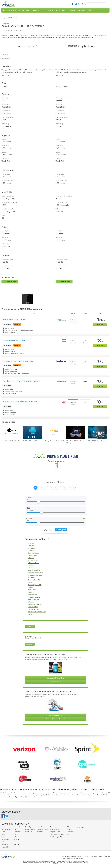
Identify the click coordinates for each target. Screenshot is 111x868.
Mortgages (81, 10)
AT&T (3, 832)
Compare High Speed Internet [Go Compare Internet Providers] (55, 719)
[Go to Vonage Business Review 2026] (54, 432)
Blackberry (67, 832)
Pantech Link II (33, 595)
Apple (15, 829)
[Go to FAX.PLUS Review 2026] (33, 432)
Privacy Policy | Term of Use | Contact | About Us (82, 855)
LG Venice (31, 602)
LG (14, 836)
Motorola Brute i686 (34, 570)
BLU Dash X (32, 543)
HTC (15, 834)
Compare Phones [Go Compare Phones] (55, 682)
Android (66, 829)
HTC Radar (31, 577)
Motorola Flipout (33, 560)
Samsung (16, 844)
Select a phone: (56, 461)
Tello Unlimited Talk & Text (14, 340)
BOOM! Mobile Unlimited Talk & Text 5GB (21, 402)
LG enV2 (31, 614)
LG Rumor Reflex (33, 563)
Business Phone (24, 10)
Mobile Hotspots (29, 829)
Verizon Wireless (6, 829)
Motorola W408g (33, 607)
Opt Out (107, 855)
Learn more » (6, 75)
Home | (64, 855)
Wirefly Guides (77, 827)
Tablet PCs (27, 832)
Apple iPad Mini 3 (33, 600)
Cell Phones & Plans (9, 10)
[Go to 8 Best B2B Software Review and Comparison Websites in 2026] (97, 432)
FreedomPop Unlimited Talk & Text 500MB (21, 381)
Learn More (30, 626)
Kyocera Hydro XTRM (35, 585)
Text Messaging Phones (55, 836)
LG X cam (31, 558)
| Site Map (101, 855)
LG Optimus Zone (33, 609)
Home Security (61, 10)
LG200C (31, 582)
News (79, 4)
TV (44, 10)
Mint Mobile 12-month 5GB (14, 319)
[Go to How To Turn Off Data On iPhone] (11, 432)
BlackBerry (16, 832)
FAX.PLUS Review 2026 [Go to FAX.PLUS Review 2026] (31, 441)
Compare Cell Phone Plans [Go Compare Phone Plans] (55, 678)
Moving (90, 10)
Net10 (3, 841)
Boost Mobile (5, 846)
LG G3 (30, 592)
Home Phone (36, 10)
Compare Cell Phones (8, 18)
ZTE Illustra (32, 548)
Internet (51, 10)
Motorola (16, 839)
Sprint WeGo (32, 546)
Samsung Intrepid (33, 553)
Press (84, 4)
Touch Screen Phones (54, 834)
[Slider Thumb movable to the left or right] (38, 503)
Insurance (72, 10)
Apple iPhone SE (33, 590)
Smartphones (52, 829)
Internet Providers (41, 829)
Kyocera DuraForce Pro (35, 575)
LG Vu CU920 (32, 555)
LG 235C (31, 587)
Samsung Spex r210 (34, 580)
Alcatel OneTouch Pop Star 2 (37, 612)
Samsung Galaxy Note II (36, 573)
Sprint (3, 834)
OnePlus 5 (31, 565)
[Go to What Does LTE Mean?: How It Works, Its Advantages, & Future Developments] (76, 432)
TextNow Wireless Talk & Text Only (18, 361)
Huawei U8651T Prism (35, 604)
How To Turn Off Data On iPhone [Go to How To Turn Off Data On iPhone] (12, 441)
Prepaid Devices (53, 832)
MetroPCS (4, 844)
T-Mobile (4, 836)
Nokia (15, 841)
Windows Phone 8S (34, 597)
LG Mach (31, 551)
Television (39, 832)
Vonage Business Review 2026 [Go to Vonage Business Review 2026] (54, 441)
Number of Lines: (55, 482)
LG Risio (31, 568)
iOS (65, 834)
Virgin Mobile (5, 839)
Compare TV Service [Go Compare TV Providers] (56, 715)
